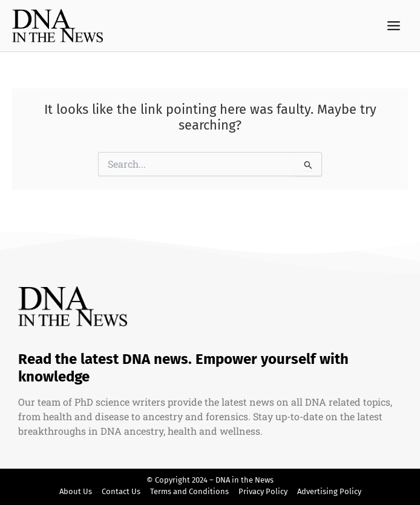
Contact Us (121, 491)
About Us (76, 491)
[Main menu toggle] (394, 26)
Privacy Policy (263, 491)
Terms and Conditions (189, 491)
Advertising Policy (329, 491)
